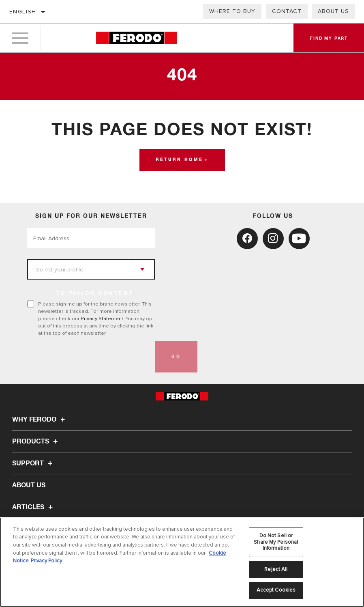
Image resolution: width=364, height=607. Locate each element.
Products (36, 441)
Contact (287, 11)
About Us (333, 11)
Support (33, 463)
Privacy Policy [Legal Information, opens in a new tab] (46, 561)
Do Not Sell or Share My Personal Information (276, 542)
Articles (34, 507)
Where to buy (232, 11)
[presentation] (89, 357)
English (23, 12)
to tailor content (95, 294)
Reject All (276, 569)
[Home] (137, 38)
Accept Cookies (276, 590)
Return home (179, 160)
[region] (182, 562)
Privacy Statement (102, 319)
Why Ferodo (40, 420)
